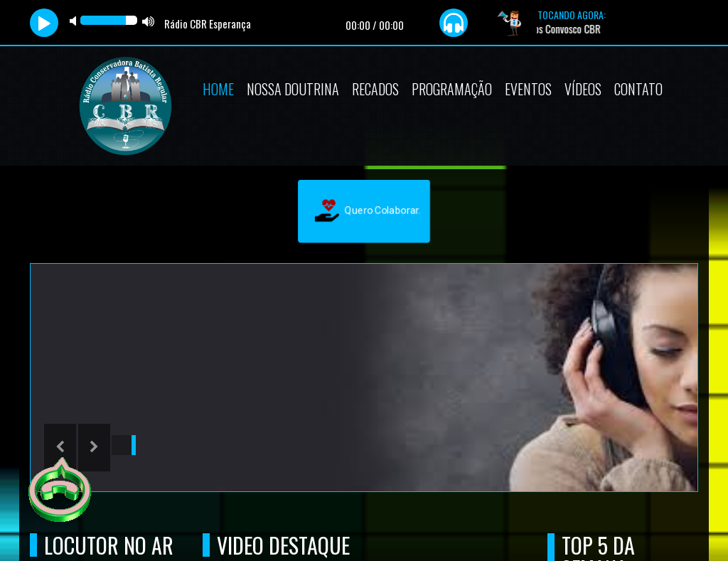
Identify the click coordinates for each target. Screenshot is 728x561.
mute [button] (75, 21)
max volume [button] (149, 21)
